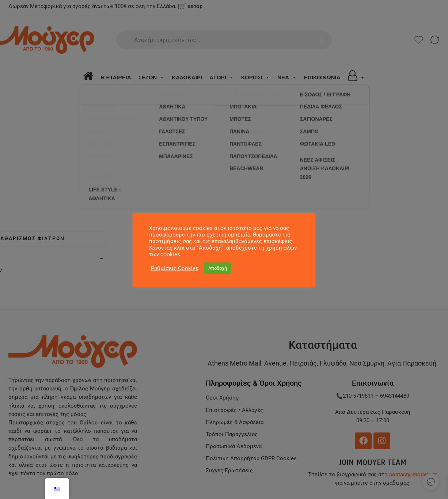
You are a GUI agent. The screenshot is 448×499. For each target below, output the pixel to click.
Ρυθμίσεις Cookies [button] (175, 268)
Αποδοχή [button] (218, 268)
